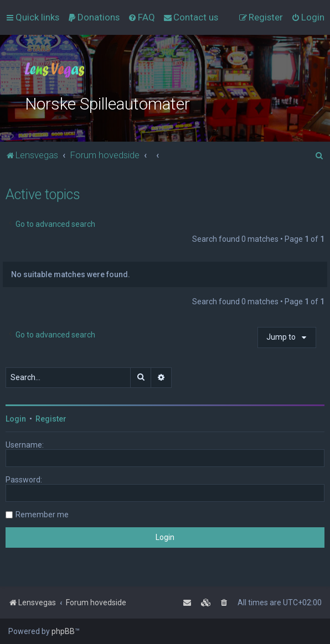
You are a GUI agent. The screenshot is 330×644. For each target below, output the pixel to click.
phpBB (63, 631)
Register (51, 419)
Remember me (42, 515)
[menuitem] (94, 17)
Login (16, 419)
